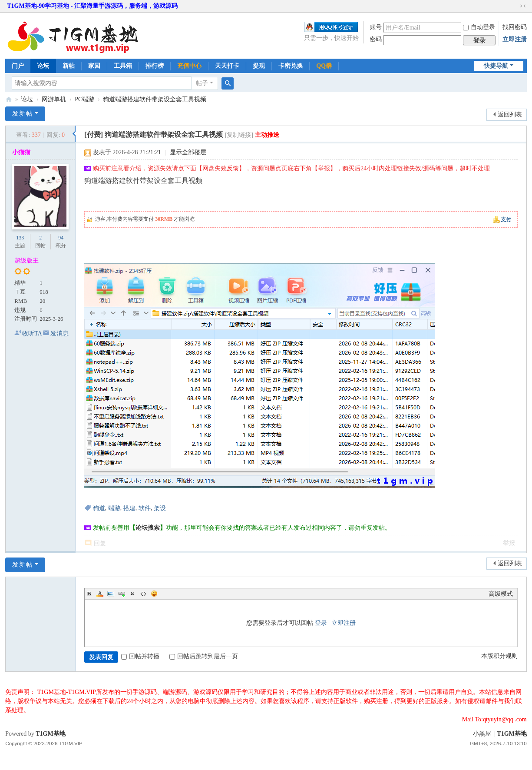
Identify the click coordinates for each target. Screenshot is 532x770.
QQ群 (324, 66)
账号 (376, 27)
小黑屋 (482, 734)
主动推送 (267, 135)
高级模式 (501, 594)
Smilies (154, 594)
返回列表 (510, 115)
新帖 (69, 66)
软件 (145, 508)
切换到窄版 (523, 6)
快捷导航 (496, 66)
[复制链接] (239, 135)
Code (143, 594)
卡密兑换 (291, 66)
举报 (509, 543)
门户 (18, 66)
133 (20, 238)
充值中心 (189, 66)
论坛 (43, 66)
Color (100, 594)
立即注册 (515, 39)
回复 (100, 543)
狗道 (99, 508)
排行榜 (155, 66)
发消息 (59, 334)
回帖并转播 (140, 656)
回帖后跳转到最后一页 (204, 656)
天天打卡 (227, 66)
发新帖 (23, 114)
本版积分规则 (499, 656)
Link (122, 594)
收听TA (32, 334)
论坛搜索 (148, 528)
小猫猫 (21, 152)
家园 (94, 66)
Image (111, 594)
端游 (114, 508)
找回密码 (515, 27)
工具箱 (123, 66)
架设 (160, 508)
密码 (376, 39)
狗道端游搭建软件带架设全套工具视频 (155, 99)
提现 (259, 66)
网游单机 (54, 99)
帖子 (202, 83)
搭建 (129, 508)
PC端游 (84, 99)
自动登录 (479, 27)
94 (61, 238)
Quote (132, 594)
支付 (506, 219)
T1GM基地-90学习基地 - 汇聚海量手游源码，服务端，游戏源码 (92, 6)
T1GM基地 (9, 99)
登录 (321, 623)
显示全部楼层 (188, 152)
